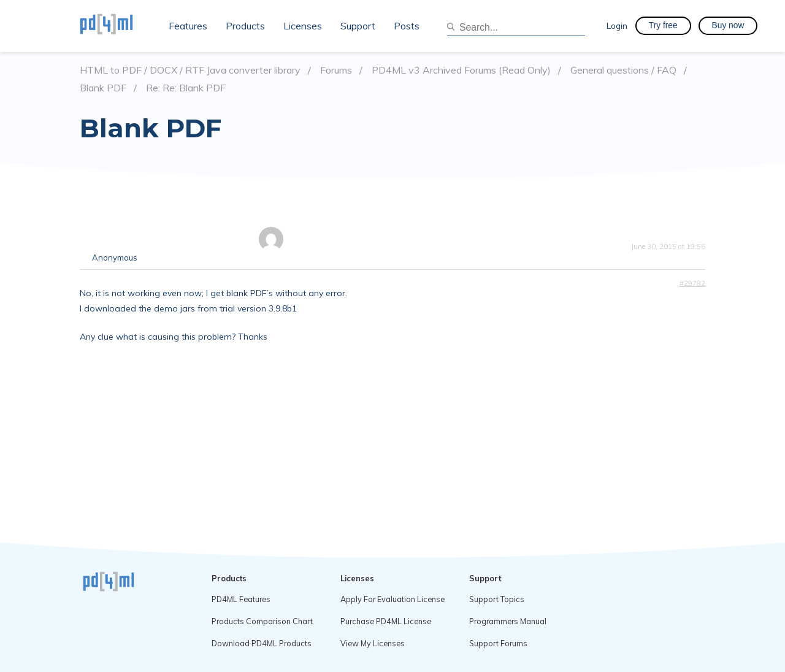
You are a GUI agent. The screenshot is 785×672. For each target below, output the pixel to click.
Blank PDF (103, 88)
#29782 (692, 283)
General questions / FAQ (623, 70)
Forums (336, 70)
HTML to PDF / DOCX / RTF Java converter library (190, 70)
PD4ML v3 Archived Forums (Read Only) (461, 70)
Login (617, 25)
